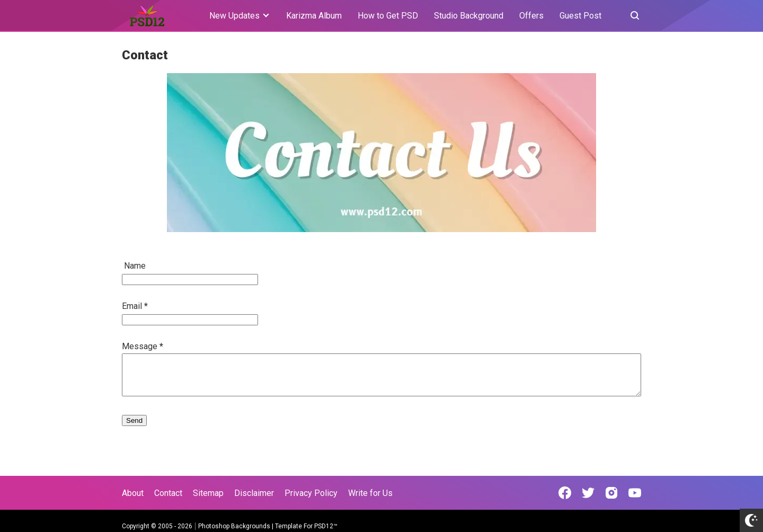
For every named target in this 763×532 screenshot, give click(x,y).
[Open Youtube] (635, 493)
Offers (531, 16)
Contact (168, 493)
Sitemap (208, 493)
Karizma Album (314, 16)
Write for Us (370, 493)
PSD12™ (326, 526)
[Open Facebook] (565, 493)
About (133, 493)
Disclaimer (254, 493)
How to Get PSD (388, 16)
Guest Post (580, 16)
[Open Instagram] (611, 493)
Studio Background (469, 16)
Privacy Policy (311, 493)
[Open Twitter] (588, 493)
